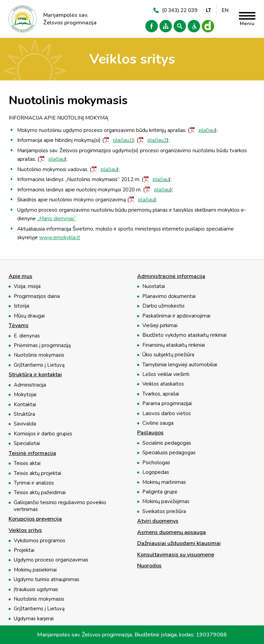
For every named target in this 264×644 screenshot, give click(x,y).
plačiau (207, 130)
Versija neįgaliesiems (194, 26)
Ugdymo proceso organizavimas (51, 560)
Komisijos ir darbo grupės (43, 434)
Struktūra (24, 414)
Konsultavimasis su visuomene (176, 555)
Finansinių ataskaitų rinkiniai (174, 345)
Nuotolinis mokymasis (39, 355)
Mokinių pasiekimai (35, 570)
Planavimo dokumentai (169, 296)
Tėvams (19, 326)
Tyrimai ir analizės (34, 483)
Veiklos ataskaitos (163, 384)
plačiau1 (123, 140)
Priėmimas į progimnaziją (42, 345)
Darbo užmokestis (163, 306)
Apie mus (20, 277)
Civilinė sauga (158, 423)
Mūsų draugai (29, 316)
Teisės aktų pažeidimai (40, 492)
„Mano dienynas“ (57, 219)
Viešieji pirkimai (160, 325)
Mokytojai (25, 395)
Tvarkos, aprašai (161, 394)
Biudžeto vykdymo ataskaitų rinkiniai (184, 335)
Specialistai (27, 443)
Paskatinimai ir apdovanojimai (176, 316)
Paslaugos (150, 433)
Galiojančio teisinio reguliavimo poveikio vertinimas (60, 506)
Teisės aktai (27, 463)
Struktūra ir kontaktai (35, 375)
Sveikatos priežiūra (164, 511)
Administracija (30, 385)
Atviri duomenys (158, 521)
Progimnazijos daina (37, 296)
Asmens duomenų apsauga (172, 533)
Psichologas (156, 463)
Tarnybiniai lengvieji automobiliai (180, 365)
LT (208, 10)
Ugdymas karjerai (34, 619)
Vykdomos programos (40, 541)
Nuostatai (154, 286)
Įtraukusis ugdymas (36, 589)
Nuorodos (149, 566)
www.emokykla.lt (60, 237)
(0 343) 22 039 (180, 10)
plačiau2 (157, 140)
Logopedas (156, 472)
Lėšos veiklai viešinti (166, 374)
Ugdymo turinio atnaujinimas (47, 579)
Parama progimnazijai (167, 403)
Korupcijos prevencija (35, 519)
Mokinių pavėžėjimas (166, 501)
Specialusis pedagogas (169, 453)
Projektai (24, 550)
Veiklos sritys (25, 531)
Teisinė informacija (32, 454)
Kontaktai (25, 404)
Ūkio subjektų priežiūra (168, 355)
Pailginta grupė (160, 492)
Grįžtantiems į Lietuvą (39, 365)
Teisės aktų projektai (37, 473)
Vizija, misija (27, 286)
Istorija (21, 306)
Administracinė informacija (171, 277)
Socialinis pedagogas (167, 443)
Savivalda (25, 424)
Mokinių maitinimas (164, 482)
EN (225, 10)
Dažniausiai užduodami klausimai (179, 544)
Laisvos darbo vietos (167, 413)
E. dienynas (27, 336)
